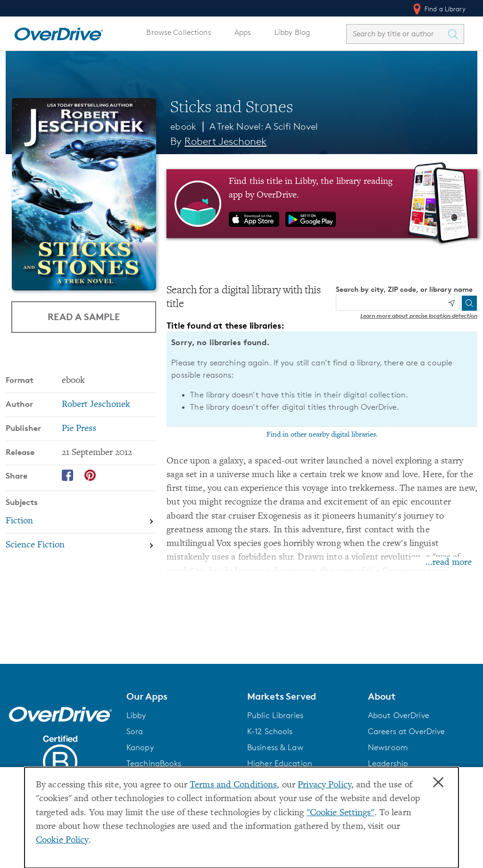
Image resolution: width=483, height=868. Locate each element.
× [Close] (438, 783)
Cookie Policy (62, 840)
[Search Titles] (455, 34)
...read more (449, 563)
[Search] (469, 303)
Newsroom (388, 747)
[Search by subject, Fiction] (80, 521)
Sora (135, 731)
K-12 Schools (270, 731)
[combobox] (397, 34)
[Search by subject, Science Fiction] (80, 545)
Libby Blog (292, 32)
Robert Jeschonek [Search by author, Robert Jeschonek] (225, 141)
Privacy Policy (325, 785)
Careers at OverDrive (406, 731)
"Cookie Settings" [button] (341, 813)
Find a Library (438, 9)
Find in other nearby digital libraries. (322, 435)
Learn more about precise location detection (419, 316)
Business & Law (275, 747)
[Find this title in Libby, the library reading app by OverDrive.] (322, 204)
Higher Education (280, 763)
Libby (136, 715)
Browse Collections (179, 32)
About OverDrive (399, 715)
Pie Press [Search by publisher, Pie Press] (79, 429)
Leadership (388, 763)
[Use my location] (451, 303)
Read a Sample (84, 317)
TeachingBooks (154, 763)
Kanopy (140, 747)
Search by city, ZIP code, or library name (404, 289)
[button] (181, 696)
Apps (243, 32)
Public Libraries (275, 715)
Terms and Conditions (233, 785)
